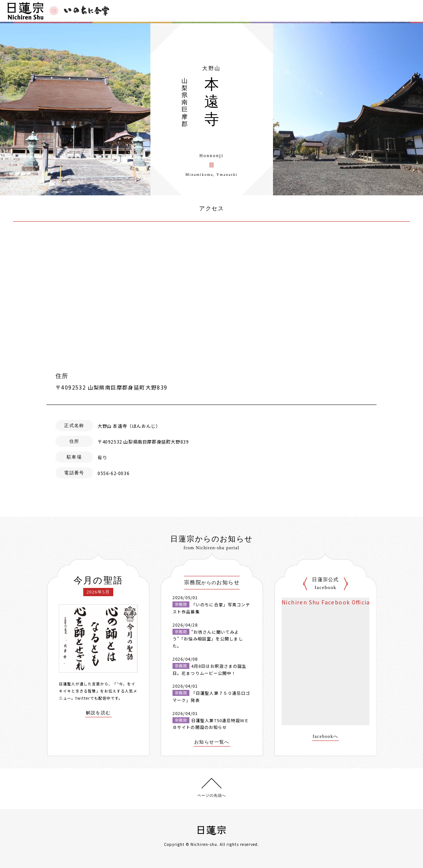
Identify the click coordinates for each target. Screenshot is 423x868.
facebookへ (326, 737)
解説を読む (98, 713)
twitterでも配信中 (93, 698)
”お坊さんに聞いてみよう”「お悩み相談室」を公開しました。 (208, 639)
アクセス (211, 208)
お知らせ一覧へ (212, 742)
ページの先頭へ (212, 795)
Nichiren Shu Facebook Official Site (334, 602)
